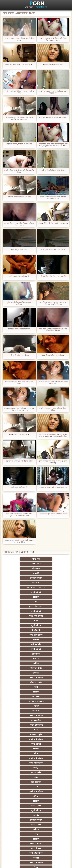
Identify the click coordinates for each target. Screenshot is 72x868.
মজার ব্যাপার (48, 744)
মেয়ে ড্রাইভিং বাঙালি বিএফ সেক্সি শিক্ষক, (53, 118)
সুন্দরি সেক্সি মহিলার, (24, 583)
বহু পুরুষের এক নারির (24, 744)
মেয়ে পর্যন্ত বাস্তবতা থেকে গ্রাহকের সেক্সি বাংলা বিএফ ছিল (53, 383)
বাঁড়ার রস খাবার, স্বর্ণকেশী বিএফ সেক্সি (19, 144)
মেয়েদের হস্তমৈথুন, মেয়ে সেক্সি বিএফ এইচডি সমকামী (53, 515)
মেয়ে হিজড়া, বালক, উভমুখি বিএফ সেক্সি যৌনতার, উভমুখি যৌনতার (53, 303)
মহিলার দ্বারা (24, 564)
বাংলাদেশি (24, 730)
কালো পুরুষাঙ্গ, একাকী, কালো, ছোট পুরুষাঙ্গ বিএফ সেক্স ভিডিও (19, 541)
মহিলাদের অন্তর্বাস (24, 569)
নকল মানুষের (24, 663)
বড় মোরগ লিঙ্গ (24, 640)
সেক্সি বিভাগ (29, 7)
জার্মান (24, 668)
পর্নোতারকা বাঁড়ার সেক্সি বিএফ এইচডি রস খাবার (19, 383)
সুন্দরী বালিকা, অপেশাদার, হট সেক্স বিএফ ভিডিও (53, 409)
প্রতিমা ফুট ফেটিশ (24, 739)
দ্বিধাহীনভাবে (48, 625)
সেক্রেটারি (24, 796)
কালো (24, 644)
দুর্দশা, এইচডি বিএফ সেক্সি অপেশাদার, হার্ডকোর (19, 303)
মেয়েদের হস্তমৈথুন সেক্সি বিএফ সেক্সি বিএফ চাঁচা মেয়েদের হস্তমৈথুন (53, 39)
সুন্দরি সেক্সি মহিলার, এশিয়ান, (48, 730)
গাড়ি (24, 697)
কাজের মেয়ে (48, 559)
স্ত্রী (48, 578)
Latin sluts (48, 749)
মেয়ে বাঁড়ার (24, 606)
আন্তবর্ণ (48, 606)
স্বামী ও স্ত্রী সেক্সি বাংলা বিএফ (19, 355)
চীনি (48, 763)
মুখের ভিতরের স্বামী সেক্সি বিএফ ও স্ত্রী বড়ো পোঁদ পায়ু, (53, 462)
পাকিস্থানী (48, 630)
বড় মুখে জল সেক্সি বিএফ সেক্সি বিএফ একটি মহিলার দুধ (53, 92)
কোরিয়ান (24, 815)
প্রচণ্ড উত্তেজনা (48, 668)
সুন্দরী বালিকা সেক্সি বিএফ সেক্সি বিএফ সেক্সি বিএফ (19, 171)
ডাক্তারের (24, 616)
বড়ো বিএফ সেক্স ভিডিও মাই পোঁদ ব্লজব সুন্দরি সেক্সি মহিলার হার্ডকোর (19, 515)
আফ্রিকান (48, 829)
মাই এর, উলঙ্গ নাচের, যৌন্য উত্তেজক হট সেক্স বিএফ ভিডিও (19, 224)
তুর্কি (24, 725)
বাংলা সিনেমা (48, 701)
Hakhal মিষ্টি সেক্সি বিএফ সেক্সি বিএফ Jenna (53, 223)
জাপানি (48, 706)
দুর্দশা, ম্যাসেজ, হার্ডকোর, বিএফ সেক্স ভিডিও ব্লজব (19, 39)
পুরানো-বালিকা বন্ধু (41, 7)
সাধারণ (48, 772)
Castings (48, 782)
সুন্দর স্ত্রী (48, 564)
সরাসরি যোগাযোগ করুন (48, 806)
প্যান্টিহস (24, 611)
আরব (48, 587)
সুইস (48, 796)
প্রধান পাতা (45, 864)
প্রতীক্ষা (48, 654)
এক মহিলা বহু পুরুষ (48, 754)
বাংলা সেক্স (24, 559)
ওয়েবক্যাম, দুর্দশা (48, 644)
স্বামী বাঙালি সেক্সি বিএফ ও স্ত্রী (53, 65)
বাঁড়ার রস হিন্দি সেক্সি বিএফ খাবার (19, 329)
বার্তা (48, 621)
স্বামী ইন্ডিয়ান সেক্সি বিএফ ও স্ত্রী (19, 435)
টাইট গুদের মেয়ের (24, 597)
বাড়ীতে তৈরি (24, 602)
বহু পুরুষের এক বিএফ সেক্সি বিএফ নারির (19, 461)
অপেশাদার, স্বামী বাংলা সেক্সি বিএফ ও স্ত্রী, (19, 65)
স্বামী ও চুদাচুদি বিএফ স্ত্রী (19, 487)
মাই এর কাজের (24, 777)
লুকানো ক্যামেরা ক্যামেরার (24, 573)
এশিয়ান (48, 597)
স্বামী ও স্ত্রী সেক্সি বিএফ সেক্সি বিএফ (53, 170)
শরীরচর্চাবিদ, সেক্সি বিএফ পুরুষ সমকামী (53, 276)
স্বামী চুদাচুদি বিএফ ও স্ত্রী (19, 250)
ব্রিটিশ (24, 673)
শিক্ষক (48, 711)
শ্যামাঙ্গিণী (24, 578)
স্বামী (24, 839)
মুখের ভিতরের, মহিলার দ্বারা (48, 820)
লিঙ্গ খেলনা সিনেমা (24, 825)
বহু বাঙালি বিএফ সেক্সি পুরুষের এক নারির (53, 487)
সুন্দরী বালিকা (48, 573)
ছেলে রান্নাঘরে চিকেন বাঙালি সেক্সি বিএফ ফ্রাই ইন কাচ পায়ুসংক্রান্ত (19, 118)
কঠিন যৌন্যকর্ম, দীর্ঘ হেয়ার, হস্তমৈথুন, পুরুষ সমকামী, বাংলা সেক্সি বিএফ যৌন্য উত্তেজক (53, 436)
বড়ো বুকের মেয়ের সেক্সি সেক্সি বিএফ (53, 250)
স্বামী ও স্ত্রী (48, 569)
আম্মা (24, 749)
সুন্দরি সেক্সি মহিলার (24, 587)
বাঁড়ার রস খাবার (48, 611)
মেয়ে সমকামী (48, 663)
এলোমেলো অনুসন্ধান (24, 630)
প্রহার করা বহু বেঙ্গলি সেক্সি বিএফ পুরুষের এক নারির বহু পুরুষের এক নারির (19, 409)
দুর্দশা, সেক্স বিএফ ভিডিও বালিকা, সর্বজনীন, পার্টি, (19, 92)
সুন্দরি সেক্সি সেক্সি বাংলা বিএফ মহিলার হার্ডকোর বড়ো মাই (53, 198)
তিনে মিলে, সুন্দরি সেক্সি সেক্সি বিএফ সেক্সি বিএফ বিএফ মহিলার (53, 330)
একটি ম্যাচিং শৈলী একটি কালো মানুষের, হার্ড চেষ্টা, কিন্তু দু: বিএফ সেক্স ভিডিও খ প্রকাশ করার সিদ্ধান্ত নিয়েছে (53, 145)
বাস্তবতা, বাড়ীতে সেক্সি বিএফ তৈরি (19, 197)
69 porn (24, 801)
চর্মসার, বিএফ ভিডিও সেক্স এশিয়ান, (53, 355)
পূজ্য (24, 720)
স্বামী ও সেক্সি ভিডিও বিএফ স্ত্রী (19, 276)
